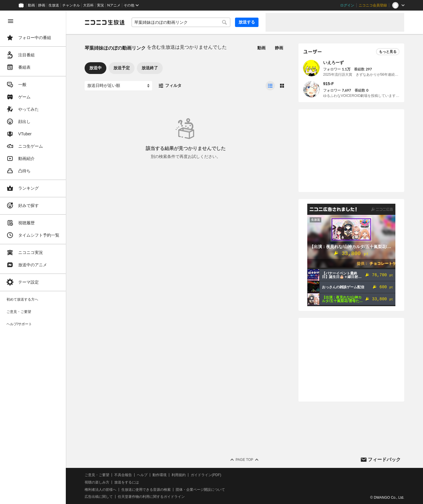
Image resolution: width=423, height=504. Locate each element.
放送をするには (127, 482)
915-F (329, 84)
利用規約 (179, 475)
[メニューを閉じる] (11, 21)
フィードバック (384, 460)
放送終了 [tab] (150, 68)
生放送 (54, 5)
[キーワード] (181, 22)
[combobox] (181, 22)
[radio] (270, 86)
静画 (42, 5)
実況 (100, 5)
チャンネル (71, 5)
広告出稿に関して (99, 497)
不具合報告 (123, 475)
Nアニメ (114, 5)
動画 (31, 5)
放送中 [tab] (95, 68)
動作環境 (160, 475)
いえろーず (333, 63)
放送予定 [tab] (122, 68)
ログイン (347, 5)
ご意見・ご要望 (97, 475)
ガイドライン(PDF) (206, 475)
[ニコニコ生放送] (105, 22)
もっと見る (388, 52)
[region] (33, 257)
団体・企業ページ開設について (200, 490)
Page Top (244, 460)
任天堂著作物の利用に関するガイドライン (151, 497)
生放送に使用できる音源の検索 (146, 490)
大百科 (88, 5)
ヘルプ (142, 475)
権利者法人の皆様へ (100, 490)
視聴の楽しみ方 (97, 482)
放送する (247, 22)
